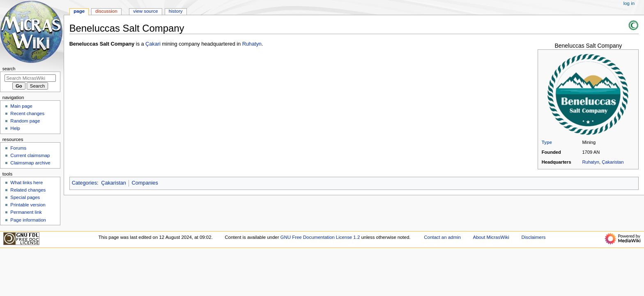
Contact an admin (442, 237)
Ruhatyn (591, 162)
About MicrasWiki (491, 237)
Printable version (28, 205)
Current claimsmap (30, 155)
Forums (18, 148)
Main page (21, 106)
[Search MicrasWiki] (30, 78)
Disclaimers (533, 237)
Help (15, 128)
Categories (84, 183)
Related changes (28, 190)
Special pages (25, 197)
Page (79, 11)
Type (547, 142)
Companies (145, 183)
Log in (629, 3)
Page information (28, 220)
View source (145, 11)
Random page (25, 121)
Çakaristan (613, 162)
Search (9, 69)
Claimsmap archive (30, 163)
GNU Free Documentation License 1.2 (320, 237)
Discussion (106, 11)
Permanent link (26, 212)
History (176, 11)
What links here (26, 183)
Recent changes (27, 113)
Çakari (153, 44)
